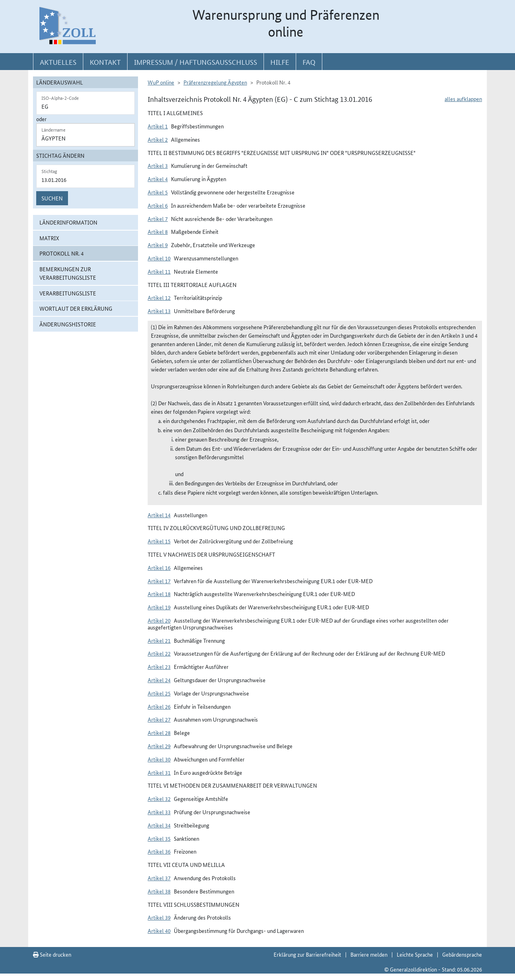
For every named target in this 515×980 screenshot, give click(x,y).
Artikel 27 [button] (159, 719)
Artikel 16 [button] (159, 567)
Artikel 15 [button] (159, 541)
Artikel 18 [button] (159, 594)
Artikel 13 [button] (159, 311)
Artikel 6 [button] (158, 205)
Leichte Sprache (415, 954)
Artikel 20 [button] (159, 620)
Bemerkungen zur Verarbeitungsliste (68, 273)
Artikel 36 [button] (159, 851)
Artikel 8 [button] (158, 231)
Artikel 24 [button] (159, 680)
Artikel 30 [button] (159, 759)
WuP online (161, 82)
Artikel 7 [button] (158, 219)
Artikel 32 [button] (159, 798)
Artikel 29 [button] (159, 746)
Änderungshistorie (68, 324)
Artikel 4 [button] (158, 179)
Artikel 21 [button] (159, 640)
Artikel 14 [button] (159, 515)
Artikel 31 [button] (159, 772)
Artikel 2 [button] (158, 139)
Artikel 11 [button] (159, 271)
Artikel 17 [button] (159, 581)
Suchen (52, 198)
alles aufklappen (463, 99)
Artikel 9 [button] (158, 245)
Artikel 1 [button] (158, 126)
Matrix (49, 238)
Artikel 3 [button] (158, 165)
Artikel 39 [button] (159, 917)
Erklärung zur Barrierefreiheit (307, 954)
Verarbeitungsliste (68, 293)
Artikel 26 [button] (159, 706)
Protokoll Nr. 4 (62, 253)
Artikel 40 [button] (159, 930)
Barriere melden (369, 954)
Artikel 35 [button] (159, 838)
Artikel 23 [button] (159, 666)
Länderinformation (68, 222)
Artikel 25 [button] (159, 693)
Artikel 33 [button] (159, 812)
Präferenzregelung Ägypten (215, 82)
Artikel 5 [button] (158, 192)
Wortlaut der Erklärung (76, 308)
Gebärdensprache (462, 954)
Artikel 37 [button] (159, 878)
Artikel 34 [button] (159, 825)
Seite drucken (52, 954)
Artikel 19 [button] (159, 607)
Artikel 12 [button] (159, 297)
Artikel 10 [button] (159, 258)
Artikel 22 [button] (159, 653)
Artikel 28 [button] (159, 732)
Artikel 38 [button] (159, 891)
